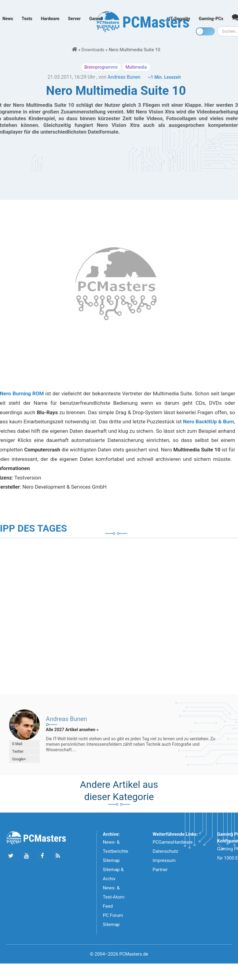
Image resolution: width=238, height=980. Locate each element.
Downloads (93, 50)
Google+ (19, 759)
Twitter (18, 752)
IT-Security (179, 19)
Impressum (164, 860)
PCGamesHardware (173, 842)
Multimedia (136, 67)
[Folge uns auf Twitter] (11, 856)
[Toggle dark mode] (205, 31)
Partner (160, 870)
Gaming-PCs (211, 19)
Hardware (50, 19)
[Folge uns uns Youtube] (26, 856)
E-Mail (17, 744)
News (8, 19)
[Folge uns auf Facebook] (42, 856)
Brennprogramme (101, 67)
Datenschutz (166, 851)
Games (96, 19)
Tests (27, 19)
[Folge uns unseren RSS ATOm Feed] (58, 856)
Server (74, 19)
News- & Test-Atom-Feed (114, 897)
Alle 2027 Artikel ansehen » (72, 730)
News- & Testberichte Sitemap (116, 851)
